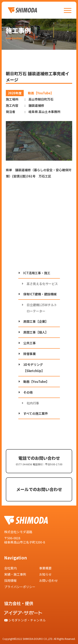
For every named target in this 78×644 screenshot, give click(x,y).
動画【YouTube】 (36, 381)
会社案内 (10, 568)
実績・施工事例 (15, 574)
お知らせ (45, 574)
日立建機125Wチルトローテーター (42, 308)
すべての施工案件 (36, 413)
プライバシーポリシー (20, 587)
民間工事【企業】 (36, 321)
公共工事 (30, 343)
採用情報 (10, 580)
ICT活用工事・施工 (37, 273)
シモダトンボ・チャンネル (25, 620)
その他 (28, 392)
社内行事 (33, 403)
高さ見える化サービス (42, 284)
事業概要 (45, 568)
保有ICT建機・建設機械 (40, 294)
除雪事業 (30, 354)
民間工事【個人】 (36, 332)
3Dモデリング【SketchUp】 (34, 368)
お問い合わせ (48, 580)
